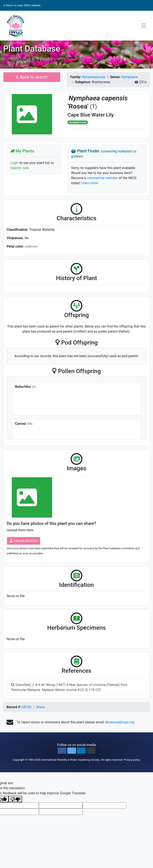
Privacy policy (132, 760)
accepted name (78, 122)
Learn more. (90, 183)
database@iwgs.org (119, 722)
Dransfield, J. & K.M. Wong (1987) (69, 687)
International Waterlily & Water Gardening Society (70, 760)
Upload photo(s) (24, 541)
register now (19, 168)
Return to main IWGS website (22, 5)
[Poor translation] (15, 799)
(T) (93, 107)
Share (40, 707)
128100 (26, 707)
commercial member (102, 178)
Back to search (32, 77)
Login (14, 163)
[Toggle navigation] (144, 26)
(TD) (30, 424)
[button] (62, 751)
